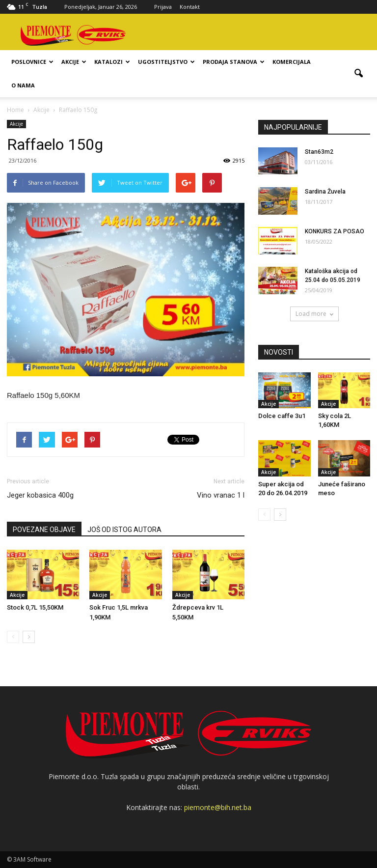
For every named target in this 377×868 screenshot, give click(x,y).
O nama (23, 85)
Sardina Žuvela (325, 192)
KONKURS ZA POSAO (335, 231)
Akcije (74, 62)
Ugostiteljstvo (166, 62)
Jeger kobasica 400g (40, 495)
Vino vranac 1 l (221, 495)
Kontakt (190, 7)
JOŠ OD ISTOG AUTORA (124, 530)
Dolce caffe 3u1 (282, 416)
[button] (358, 74)
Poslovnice (32, 62)
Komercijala (292, 62)
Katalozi (112, 62)
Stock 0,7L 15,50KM (35, 607)
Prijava (163, 7)
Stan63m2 (319, 152)
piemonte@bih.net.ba (218, 807)
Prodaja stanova (234, 62)
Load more (314, 314)
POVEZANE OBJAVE (44, 530)
